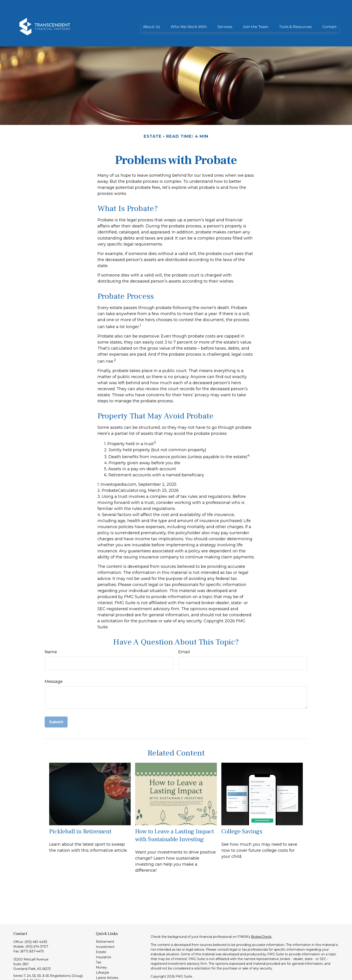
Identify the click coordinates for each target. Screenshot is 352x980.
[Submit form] (56, 702)
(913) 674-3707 (37, 926)
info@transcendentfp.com (34, 968)
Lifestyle (102, 952)
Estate (101, 932)
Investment (105, 927)
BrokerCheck (261, 917)
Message (54, 661)
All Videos (103, 963)
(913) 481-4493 (36, 922)
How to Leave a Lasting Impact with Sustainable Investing (175, 815)
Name (51, 632)
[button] (151, 13)
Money (101, 947)
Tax (98, 942)
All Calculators (107, 968)
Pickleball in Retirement (80, 811)
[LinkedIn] (16, 975)
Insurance (103, 937)
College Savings (242, 811)
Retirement (105, 921)
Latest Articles (107, 958)
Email (184, 632)
